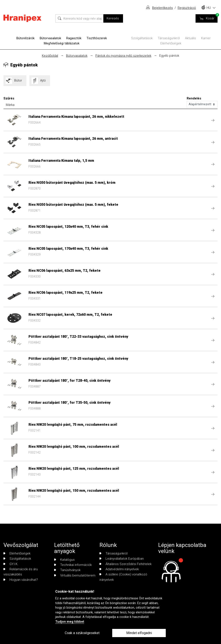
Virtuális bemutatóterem (75, 575)
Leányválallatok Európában (122, 559)
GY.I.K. (11, 564)
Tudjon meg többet (70, 622)
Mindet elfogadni (139, 633)
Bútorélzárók (25, 38)
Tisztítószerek (97, 38)
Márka (10, 105)
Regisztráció (187, 8)
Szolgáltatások (142, 38)
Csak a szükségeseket (82, 633)
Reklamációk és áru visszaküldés (21, 572)
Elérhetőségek (171, 43)
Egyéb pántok (169, 56)
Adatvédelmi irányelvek (119, 569)
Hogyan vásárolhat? (21, 580)
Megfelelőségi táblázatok (62, 43)
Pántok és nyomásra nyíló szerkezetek (123, 56)
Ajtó (40, 81)
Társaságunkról (169, 38)
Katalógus (64, 560)
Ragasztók (74, 38)
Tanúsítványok (67, 570)
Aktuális (190, 38)
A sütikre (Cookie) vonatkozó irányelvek (123, 577)
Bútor (15, 81)
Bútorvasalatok (50, 38)
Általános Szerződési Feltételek (125, 564)
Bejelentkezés (163, 8)
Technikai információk (73, 565)
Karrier (206, 38)
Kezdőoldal (50, 56)
